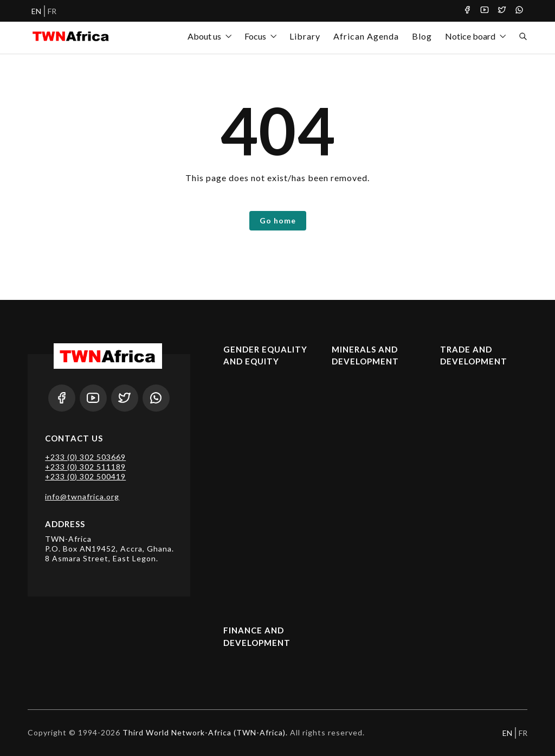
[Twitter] (502, 11)
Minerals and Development (365, 355)
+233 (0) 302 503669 (85, 457)
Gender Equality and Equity (265, 355)
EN (36, 11)
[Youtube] (485, 11)
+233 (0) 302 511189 (85, 467)
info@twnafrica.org (82, 496)
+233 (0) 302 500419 (85, 476)
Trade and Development (474, 355)
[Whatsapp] (519, 11)
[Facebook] (467, 11)
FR (52, 11)
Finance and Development (257, 636)
